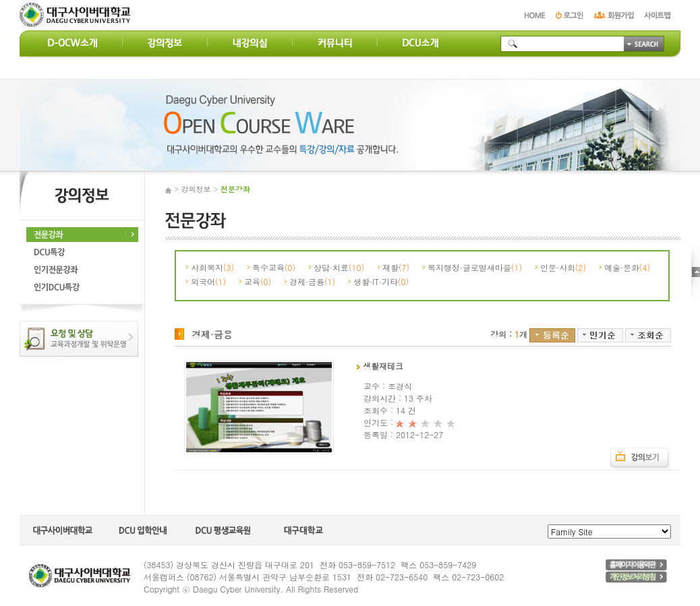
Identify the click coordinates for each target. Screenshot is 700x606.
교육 (258, 281)
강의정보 (196, 189)
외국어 (208, 281)
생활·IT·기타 (381, 281)
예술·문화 (627, 267)
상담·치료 (339, 267)
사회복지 (212, 267)
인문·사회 (563, 267)
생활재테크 (380, 366)
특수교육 (274, 267)
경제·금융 (312, 281)
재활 (396, 267)
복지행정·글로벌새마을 (475, 267)
